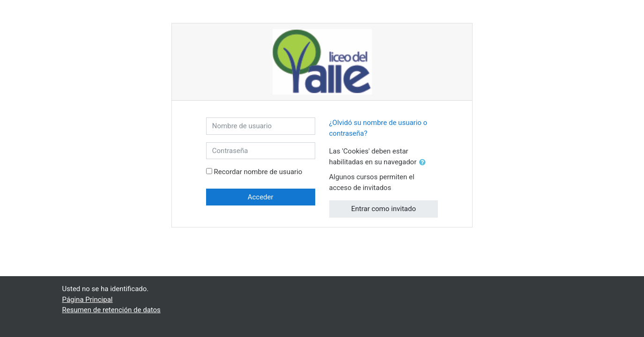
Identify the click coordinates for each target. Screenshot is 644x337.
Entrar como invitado (384, 209)
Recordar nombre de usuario (258, 172)
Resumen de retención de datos (111, 310)
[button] (424, 163)
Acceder (261, 197)
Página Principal (88, 300)
